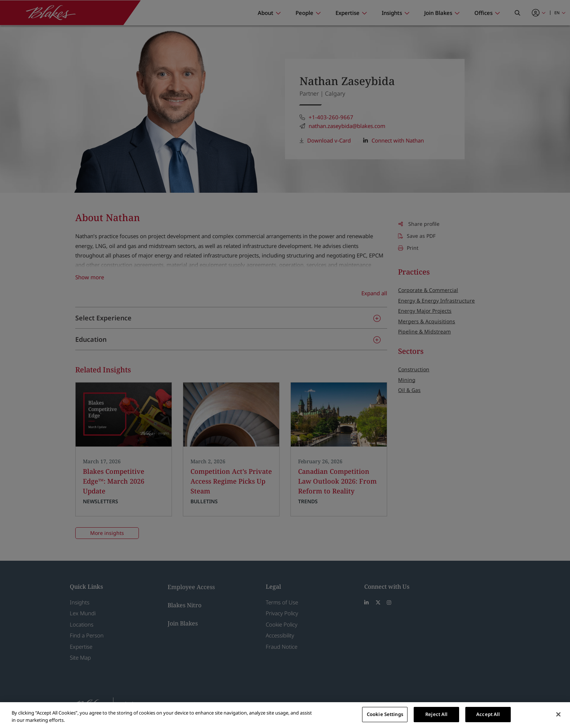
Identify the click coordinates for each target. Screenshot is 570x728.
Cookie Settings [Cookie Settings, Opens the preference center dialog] (385, 714)
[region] (285, 715)
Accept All (488, 714)
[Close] (558, 714)
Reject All (436, 714)
